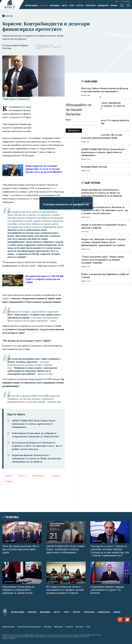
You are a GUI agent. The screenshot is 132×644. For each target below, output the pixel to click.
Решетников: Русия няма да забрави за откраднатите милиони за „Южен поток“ (18, 590)
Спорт (72, 6)
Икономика (55, 6)
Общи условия (9, 627)
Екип (88, 627)
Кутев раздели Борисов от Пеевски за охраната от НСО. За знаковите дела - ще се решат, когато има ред (37, 446)
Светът (64, 6)
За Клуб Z (80, 627)
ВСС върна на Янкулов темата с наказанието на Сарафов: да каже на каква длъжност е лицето (65, 590)
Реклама (47, 627)
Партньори (58, 627)
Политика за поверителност (29, 627)
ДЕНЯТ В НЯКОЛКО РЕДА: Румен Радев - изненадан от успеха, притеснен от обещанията (34, 424)
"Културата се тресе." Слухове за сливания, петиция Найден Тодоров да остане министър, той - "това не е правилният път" (110, 551)
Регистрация (125, 1)
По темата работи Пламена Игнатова (15, 47)
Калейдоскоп (103, 6)
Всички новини (31, 6)
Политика (44, 6)
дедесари (55, 476)
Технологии (90, 6)
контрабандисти (38, 476)
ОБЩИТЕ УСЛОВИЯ (9, 638)
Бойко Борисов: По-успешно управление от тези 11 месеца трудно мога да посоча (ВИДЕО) (44, 169)
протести (22, 476)
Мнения (114, 6)
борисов (8, 476)
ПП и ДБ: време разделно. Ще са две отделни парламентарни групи (21, 549)
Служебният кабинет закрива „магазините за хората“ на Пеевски (107, 590)
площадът (9, 481)
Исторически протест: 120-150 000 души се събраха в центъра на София (44, 279)
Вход (117, 1)
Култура (80, 6)
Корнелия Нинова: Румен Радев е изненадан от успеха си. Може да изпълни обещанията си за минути (37, 458)
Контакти (69, 627)
